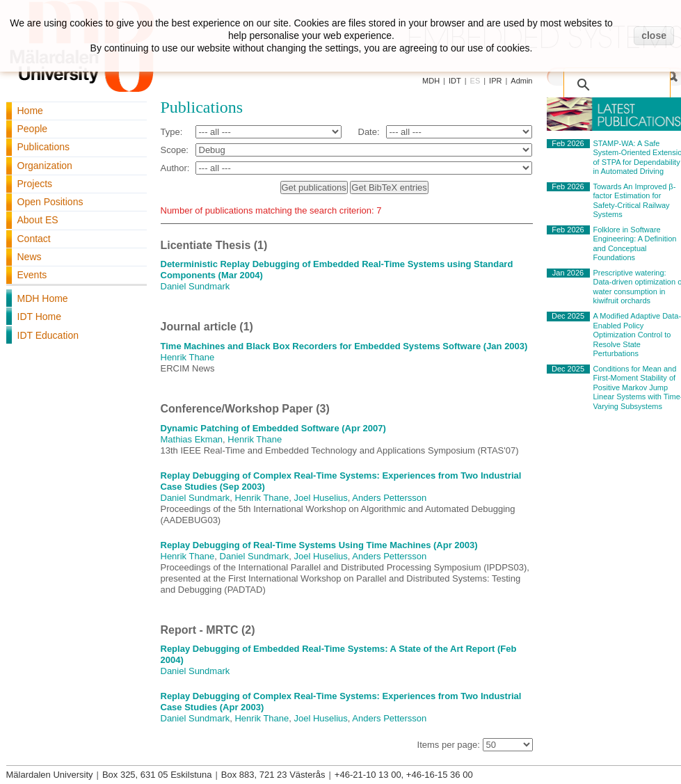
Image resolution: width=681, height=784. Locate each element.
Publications (44, 147)
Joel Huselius (321, 498)
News (30, 257)
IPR (495, 81)
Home (30, 111)
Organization (45, 166)
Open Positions (50, 202)
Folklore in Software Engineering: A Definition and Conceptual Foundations (635, 244)
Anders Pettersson (389, 498)
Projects (35, 184)
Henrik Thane (188, 357)
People (33, 129)
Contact (34, 239)
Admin (521, 81)
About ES (38, 220)
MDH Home (43, 298)
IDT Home (40, 317)
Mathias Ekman (192, 439)
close (654, 35)
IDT (455, 81)
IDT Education (48, 335)
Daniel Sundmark (195, 286)
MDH (431, 81)
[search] (602, 77)
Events (32, 275)
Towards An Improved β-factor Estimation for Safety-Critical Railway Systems (635, 201)
